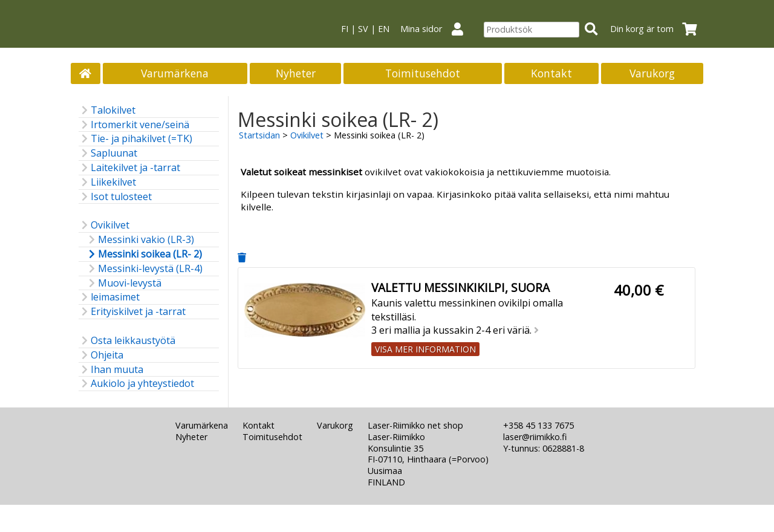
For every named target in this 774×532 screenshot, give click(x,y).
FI (345, 29)
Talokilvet (107, 110)
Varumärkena (175, 73)
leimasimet (109, 297)
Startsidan (259, 135)
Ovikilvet (104, 225)
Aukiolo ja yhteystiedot (136, 384)
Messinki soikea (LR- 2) (144, 254)
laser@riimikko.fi (535, 437)
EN (384, 29)
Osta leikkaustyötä (127, 341)
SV (363, 29)
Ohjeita (101, 355)
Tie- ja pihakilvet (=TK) (135, 139)
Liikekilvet (107, 182)
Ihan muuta (111, 370)
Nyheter (296, 73)
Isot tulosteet (115, 197)
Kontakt (551, 73)
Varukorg (652, 73)
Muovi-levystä (124, 283)
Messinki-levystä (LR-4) (144, 269)
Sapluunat (108, 153)
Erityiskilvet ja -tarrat (132, 312)
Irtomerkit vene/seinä (134, 125)
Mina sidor (437, 29)
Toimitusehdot (423, 73)
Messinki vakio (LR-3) (140, 240)
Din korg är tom (657, 29)
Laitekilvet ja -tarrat (129, 168)
